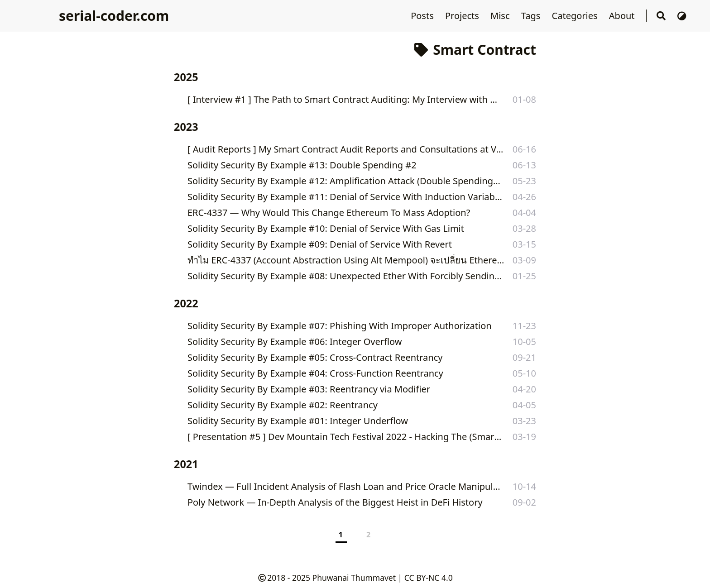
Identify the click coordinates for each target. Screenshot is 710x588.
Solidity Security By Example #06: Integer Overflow (295, 342)
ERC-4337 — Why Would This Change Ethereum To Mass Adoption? (329, 213)
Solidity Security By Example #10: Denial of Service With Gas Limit (326, 228)
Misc (501, 16)
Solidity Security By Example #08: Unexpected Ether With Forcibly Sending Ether (345, 276)
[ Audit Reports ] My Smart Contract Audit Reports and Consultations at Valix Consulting (346, 149)
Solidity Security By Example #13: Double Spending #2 (302, 165)
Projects (463, 16)
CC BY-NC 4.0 (429, 578)
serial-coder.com (114, 16)
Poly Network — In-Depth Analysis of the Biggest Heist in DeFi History (335, 502)
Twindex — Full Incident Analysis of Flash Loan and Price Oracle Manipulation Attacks (346, 486)
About (623, 16)
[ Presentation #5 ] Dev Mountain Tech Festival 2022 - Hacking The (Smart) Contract (345, 437)
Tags (532, 16)
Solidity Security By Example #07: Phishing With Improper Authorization (340, 326)
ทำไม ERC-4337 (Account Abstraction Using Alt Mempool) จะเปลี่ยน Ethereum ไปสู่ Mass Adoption (348, 260)
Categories (576, 16)
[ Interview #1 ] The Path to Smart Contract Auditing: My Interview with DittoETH (345, 99)
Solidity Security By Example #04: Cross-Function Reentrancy (315, 373)
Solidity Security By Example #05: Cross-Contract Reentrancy (315, 357)
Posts (423, 16)
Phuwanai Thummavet (354, 578)
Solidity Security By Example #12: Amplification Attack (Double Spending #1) (344, 181)
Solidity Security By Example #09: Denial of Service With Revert (320, 244)
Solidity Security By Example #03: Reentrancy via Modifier (309, 389)
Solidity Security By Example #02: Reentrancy (283, 405)
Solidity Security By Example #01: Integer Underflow (298, 421)
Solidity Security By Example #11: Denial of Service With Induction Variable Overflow (346, 197)
